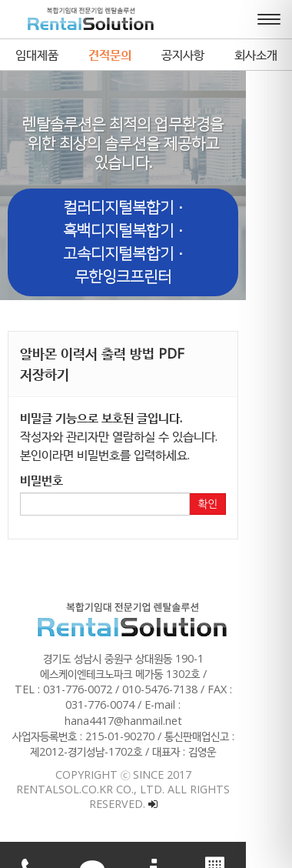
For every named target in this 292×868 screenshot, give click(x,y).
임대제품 (37, 55)
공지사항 (183, 55)
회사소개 (256, 55)
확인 (254, 483)
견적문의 (110, 55)
